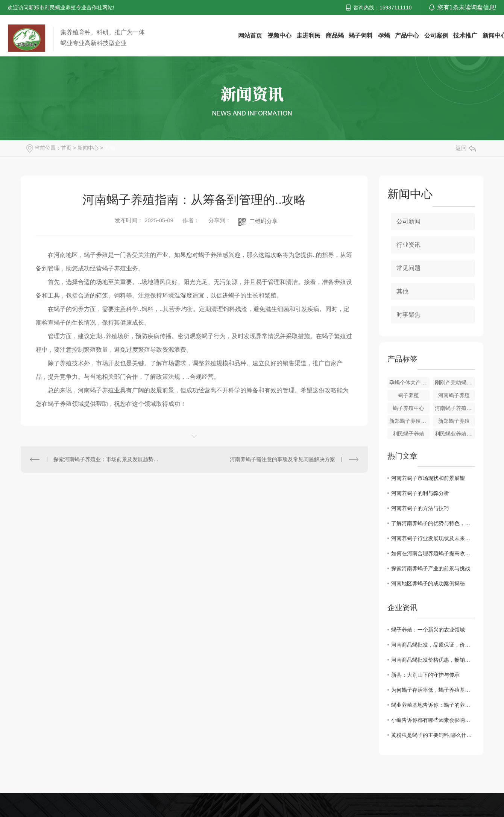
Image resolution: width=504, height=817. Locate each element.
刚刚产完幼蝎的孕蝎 (455, 383)
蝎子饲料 (361, 36)
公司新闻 (408, 221)
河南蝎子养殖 (454, 395)
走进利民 (308, 36)
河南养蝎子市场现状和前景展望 (428, 478)
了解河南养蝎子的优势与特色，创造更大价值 (433, 523)
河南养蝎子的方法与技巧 (420, 508)
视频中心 (279, 36)
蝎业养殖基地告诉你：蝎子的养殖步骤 (433, 705)
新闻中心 (88, 148)
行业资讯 (408, 245)
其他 (110, 148)
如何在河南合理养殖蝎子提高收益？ (433, 553)
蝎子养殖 (408, 395)
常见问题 (408, 268)
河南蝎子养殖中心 (455, 408)
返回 (466, 148)
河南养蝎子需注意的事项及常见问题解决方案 (282, 459)
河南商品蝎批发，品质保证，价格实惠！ (433, 645)
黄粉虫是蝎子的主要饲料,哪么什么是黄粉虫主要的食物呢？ (433, 735)
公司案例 (436, 36)
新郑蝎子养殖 (454, 421)
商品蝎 (335, 36)
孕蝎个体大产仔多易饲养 (409, 383)
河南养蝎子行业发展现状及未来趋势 (433, 538)
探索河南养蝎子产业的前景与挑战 (431, 568)
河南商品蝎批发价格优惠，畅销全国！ (433, 660)
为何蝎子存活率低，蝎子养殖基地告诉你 (433, 690)
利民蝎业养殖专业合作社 (455, 434)
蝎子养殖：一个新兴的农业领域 (428, 630)
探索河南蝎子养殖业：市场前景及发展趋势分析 (108, 459)
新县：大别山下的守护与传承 (425, 675)
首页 (66, 148)
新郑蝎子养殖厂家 (409, 421)
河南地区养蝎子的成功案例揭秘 (428, 583)
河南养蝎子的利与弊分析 (420, 493)
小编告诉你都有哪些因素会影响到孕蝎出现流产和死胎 (433, 720)
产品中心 (407, 36)
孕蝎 (384, 36)
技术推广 (465, 36)
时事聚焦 (408, 315)
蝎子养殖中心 (408, 408)
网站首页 (250, 36)
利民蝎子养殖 (408, 434)
